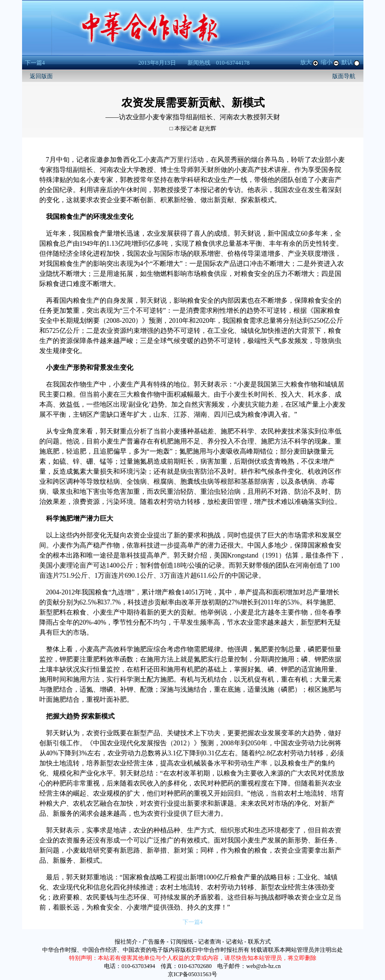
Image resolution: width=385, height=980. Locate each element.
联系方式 (259, 942)
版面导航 (344, 76)
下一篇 (35, 63)
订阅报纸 (182, 942)
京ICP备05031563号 (192, 974)
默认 (351, 62)
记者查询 (210, 942)
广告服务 (154, 942)
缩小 (330, 62)
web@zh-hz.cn (263, 966)
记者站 (234, 942)
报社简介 (126, 942)
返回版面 (41, 76)
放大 (310, 62)
